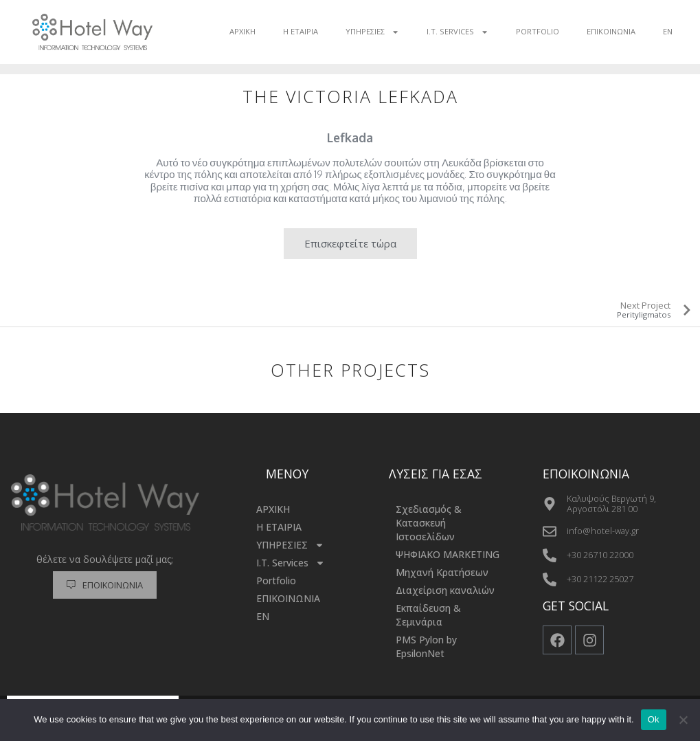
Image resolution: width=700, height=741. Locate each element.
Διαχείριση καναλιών (445, 590)
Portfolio (538, 31)
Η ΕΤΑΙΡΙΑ (301, 31)
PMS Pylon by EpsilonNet (426, 646)
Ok (654, 719)
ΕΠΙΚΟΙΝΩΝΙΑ (611, 31)
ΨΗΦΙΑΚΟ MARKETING (448, 554)
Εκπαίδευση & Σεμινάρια (428, 615)
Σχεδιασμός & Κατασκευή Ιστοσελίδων (429, 523)
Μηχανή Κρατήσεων (442, 572)
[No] (683, 720)
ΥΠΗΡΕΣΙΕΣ (372, 32)
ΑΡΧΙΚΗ (242, 31)
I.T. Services (458, 32)
